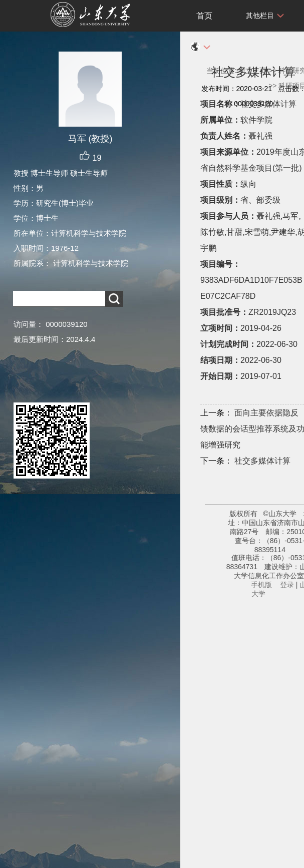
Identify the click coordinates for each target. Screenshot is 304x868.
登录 (287, 585)
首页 (204, 16)
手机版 (261, 585)
